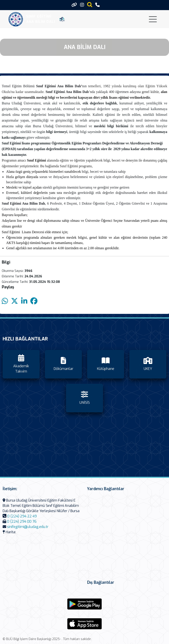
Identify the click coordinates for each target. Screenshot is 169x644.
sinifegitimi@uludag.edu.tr (28, 527)
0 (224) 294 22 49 (22, 516)
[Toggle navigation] (153, 19)
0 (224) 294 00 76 (22, 521)
